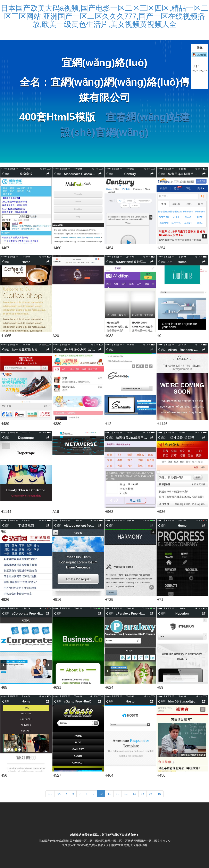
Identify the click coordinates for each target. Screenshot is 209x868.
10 (101, 794)
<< (59, 794)
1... (50, 794)
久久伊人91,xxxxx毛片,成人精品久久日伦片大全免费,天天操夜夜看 (104, 845)
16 (159, 794)
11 (109, 794)
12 (118, 794)
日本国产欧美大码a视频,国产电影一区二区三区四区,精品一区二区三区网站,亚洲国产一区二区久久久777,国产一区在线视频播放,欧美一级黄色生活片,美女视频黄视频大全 (104, 16)
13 (126, 794)
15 (143, 794)
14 (134, 794)
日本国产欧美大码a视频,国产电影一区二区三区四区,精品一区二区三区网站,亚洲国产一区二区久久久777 (105, 841)
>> (151, 794)
